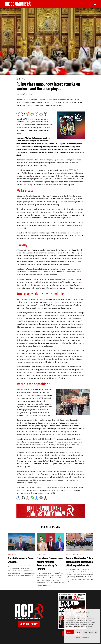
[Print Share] (46, 114)
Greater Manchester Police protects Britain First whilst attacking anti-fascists (80, 562)
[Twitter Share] (23, 114)
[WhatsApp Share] (32, 114)
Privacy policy (85, 637)
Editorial (44, 554)
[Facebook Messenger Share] (36, 114)
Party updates (75, 554)
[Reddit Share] (27, 114)
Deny (78, 632)
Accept (70, 632)
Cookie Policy (78, 637)
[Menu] (95, 3)
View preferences (90, 632)
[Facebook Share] (18, 114)
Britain (31, 94)
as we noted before (26, 332)
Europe (14, 554)
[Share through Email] (41, 114)
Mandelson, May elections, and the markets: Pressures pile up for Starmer (50, 563)
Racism (82, 554)
